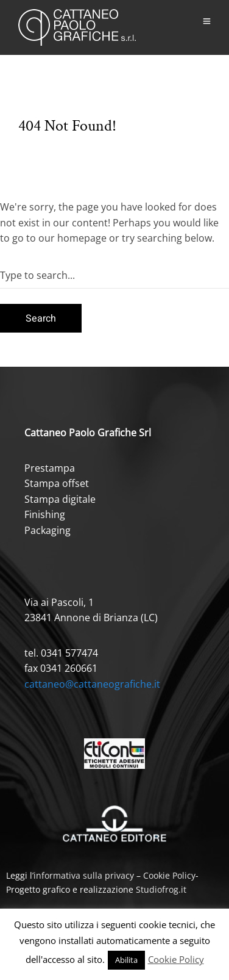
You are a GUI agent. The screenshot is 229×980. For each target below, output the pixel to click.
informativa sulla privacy (84, 875)
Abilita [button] (126, 960)
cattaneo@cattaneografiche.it (92, 684)
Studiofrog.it (161, 889)
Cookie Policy (169, 875)
